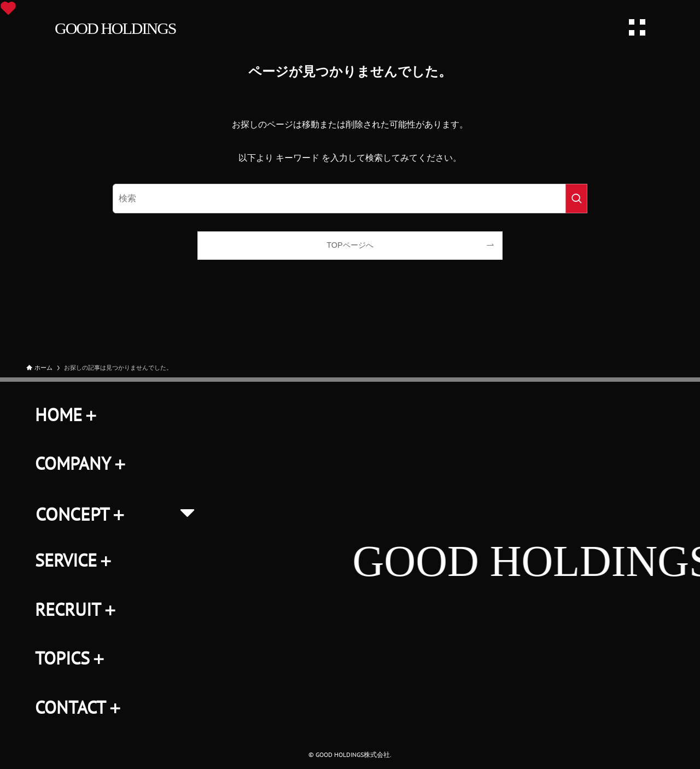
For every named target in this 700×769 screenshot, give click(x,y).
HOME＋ (67, 415)
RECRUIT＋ (77, 609)
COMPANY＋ (82, 463)
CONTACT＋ (79, 707)
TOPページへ (350, 245)
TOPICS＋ (71, 658)
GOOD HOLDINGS (115, 28)
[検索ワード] (350, 199)
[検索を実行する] (576, 199)
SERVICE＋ (75, 560)
